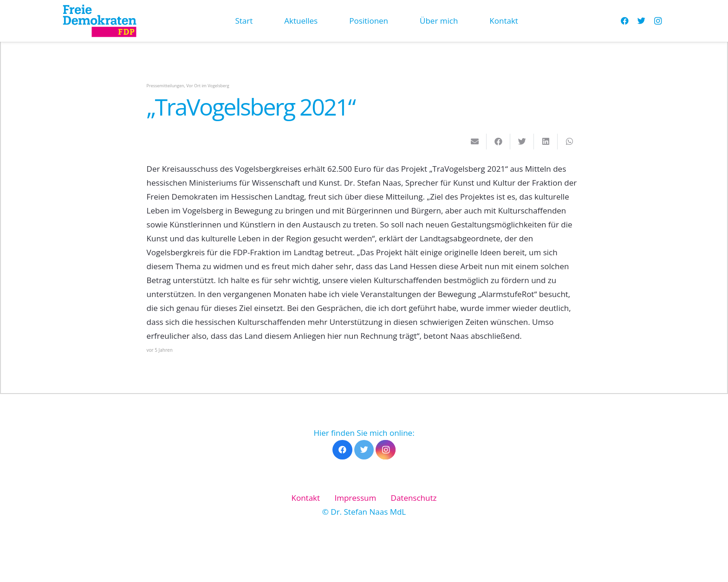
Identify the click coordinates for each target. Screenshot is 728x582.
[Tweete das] (522, 142)
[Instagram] (658, 21)
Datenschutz (414, 498)
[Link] (99, 21)
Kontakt (306, 498)
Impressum (355, 498)
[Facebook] (624, 21)
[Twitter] (641, 21)
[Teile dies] (498, 142)
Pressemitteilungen (166, 86)
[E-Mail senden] (475, 142)
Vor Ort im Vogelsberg (208, 86)
